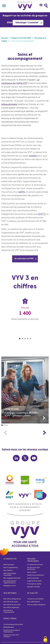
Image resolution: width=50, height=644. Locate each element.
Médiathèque (9, 627)
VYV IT (42, 219)
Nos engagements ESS (12, 578)
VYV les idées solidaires (36, 605)
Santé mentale (33, 578)
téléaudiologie (9, 104)
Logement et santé (34, 581)
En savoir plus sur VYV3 (26, 264)
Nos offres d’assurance (12, 599)
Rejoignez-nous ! (10, 586)
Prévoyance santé (34, 584)
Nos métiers (8, 570)
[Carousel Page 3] (25, 344)
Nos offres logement (11, 608)
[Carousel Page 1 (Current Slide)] (20, 344)
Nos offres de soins (11, 602)
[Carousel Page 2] (22, 344)
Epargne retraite (34, 587)
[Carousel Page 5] (30, 344)
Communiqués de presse (13, 624)
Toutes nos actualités (35, 599)
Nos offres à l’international (9, 611)
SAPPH (22, 197)
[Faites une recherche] (46, 6)
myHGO (33, 161)
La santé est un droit (35, 565)
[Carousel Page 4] (28, 344)
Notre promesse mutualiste (10, 574)
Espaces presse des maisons (11, 636)
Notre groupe (9, 565)
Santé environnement (36, 575)
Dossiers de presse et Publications (12, 631)
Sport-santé (32, 572)
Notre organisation (11, 568)
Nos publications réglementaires (10, 582)
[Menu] (4, 6)
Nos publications (34, 602)
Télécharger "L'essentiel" (29, 23)
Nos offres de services (12, 605)
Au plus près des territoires (33, 569)
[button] (2, 430)
